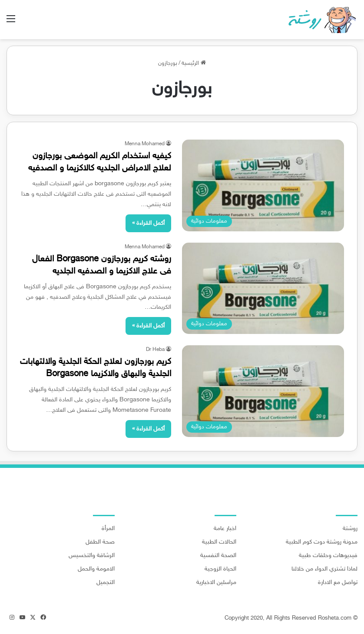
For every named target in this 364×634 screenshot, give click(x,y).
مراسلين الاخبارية (216, 583)
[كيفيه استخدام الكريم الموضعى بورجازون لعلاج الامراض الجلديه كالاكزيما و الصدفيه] (263, 185)
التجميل (106, 583)
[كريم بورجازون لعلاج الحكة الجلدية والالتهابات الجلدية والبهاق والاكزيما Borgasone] (263, 391)
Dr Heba (155, 350)
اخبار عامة (225, 529)
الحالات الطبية (219, 542)
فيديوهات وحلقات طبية (328, 556)
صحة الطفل (100, 542)
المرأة (108, 529)
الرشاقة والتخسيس (92, 556)
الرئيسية (194, 63)
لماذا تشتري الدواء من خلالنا (324, 569)
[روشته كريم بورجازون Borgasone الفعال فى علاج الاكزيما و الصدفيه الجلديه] (263, 288)
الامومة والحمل (96, 569)
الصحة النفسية (218, 556)
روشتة (350, 529)
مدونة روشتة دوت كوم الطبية (322, 542)
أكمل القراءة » (148, 223)
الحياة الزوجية (220, 569)
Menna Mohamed (145, 144)
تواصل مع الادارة (338, 583)
